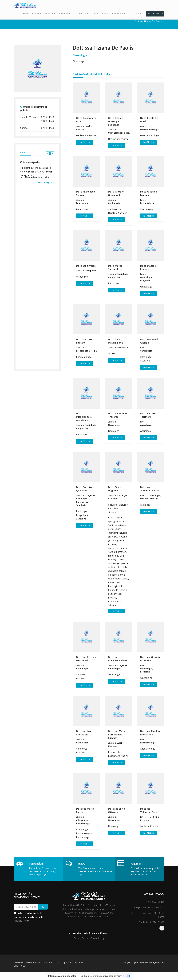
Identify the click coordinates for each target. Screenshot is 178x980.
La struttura (66, 14)
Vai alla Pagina (46, 182)
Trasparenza (138, 14)
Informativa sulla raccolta (62, 976)
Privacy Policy (22, 921)
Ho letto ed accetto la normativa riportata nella (29, 917)
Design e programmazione (143, 962)
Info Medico (84, 142)
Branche (36, 14)
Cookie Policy (97, 938)
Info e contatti (120, 14)
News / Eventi (101, 14)
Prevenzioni (50, 14)
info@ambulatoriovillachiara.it (149, 908)
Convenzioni (84, 14)
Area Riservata (155, 14)
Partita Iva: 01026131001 (151, 922)
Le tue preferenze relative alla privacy (101, 976)
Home (26, 14)
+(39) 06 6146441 (155, 902)
